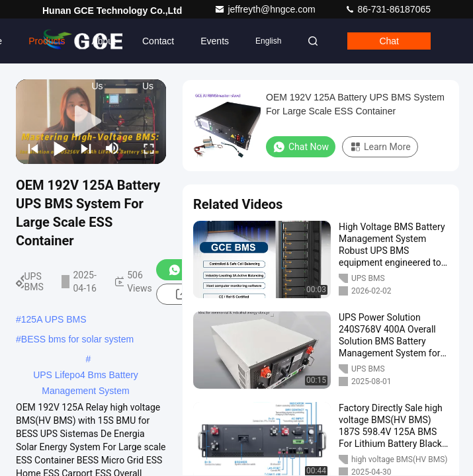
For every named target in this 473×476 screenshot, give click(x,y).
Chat (389, 41)
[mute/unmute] (112, 148)
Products (47, 41)
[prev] (33, 148)
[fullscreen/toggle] (149, 148)
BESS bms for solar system (77, 339)
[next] (86, 148)
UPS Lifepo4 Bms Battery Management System (86, 376)
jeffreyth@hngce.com (266, 9)
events (215, 41)
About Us (104, 50)
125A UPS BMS (54, 319)
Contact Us (158, 50)
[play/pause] (60, 148)
